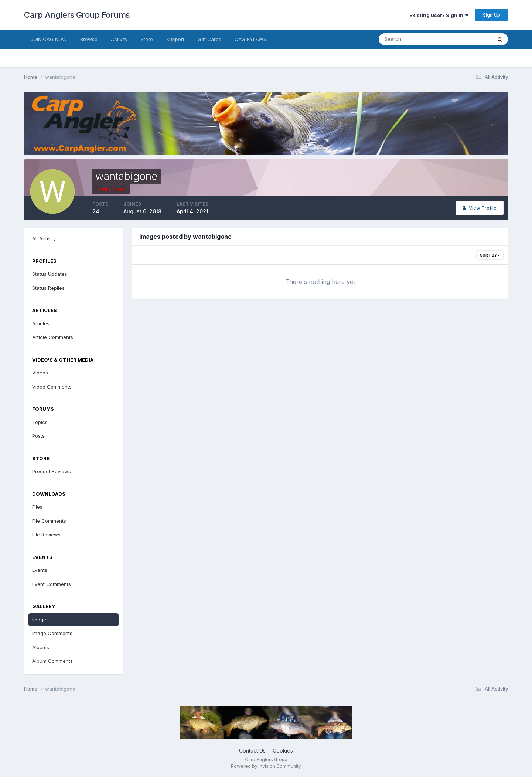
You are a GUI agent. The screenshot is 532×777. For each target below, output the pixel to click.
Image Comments (52, 633)
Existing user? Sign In (439, 15)
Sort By (490, 255)
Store (147, 39)
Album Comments (52, 661)
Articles (41, 323)
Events (40, 570)
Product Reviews (52, 471)
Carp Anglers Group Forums (77, 15)
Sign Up (492, 15)
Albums (41, 647)
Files (37, 507)
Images (40, 620)
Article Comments (53, 337)
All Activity (44, 238)
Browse (89, 39)
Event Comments (52, 584)
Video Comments (52, 387)
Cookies (283, 751)
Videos (40, 373)
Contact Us (252, 751)
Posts (38, 436)
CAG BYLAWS (250, 39)
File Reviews (46, 535)
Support (175, 39)
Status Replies (48, 288)
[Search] (411, 39)
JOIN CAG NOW (49, 39)
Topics (40, 422)
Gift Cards (209, 39)
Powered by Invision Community (266, 766)
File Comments (49, 521)
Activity (119, 39)
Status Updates (50, 274)
